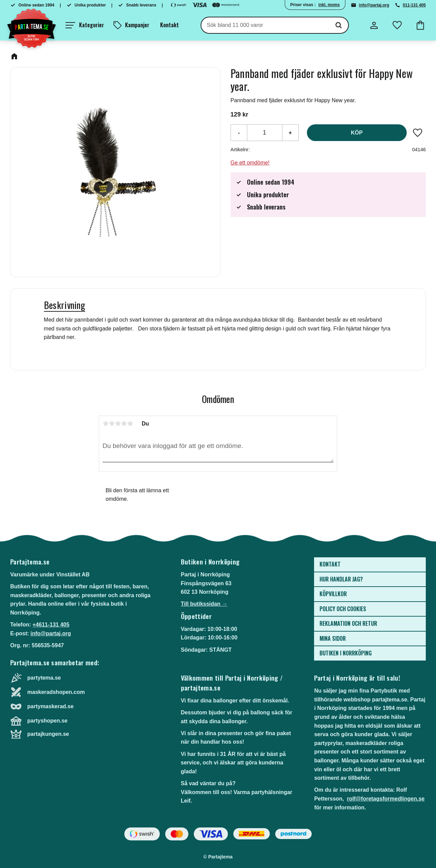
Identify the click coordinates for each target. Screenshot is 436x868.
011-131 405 (414, 5)
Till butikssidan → (204, 604)
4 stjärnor (124, 423)
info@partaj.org (374, 5)
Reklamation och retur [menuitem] (348, 623)
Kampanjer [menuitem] (137, 25)
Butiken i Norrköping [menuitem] (346, 653)
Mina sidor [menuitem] (333, 638)
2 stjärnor (112, 423)
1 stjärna (106, 423)
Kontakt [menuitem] (169, 25)
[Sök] (339, 25)
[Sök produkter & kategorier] (265, 25)
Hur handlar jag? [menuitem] (341, 579)
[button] (85, 25)
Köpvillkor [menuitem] (333, 594)
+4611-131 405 (51, 625)
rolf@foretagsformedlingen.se (386, 799)
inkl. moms (329, 5)
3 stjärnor (118, 423)
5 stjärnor (130, 423)
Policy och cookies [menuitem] (343, 609)
